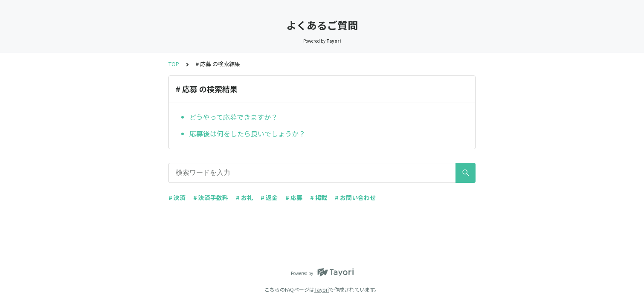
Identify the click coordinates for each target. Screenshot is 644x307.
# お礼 (244, 197)
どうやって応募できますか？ (234, 117)
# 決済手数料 (211, 197)
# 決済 (177, 197)
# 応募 (294, 197)
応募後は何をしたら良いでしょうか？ (247, 133)
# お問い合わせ (355, 197)
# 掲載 (319, 197)
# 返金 (269, 197)
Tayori (322, 289)
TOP (174, 64)
